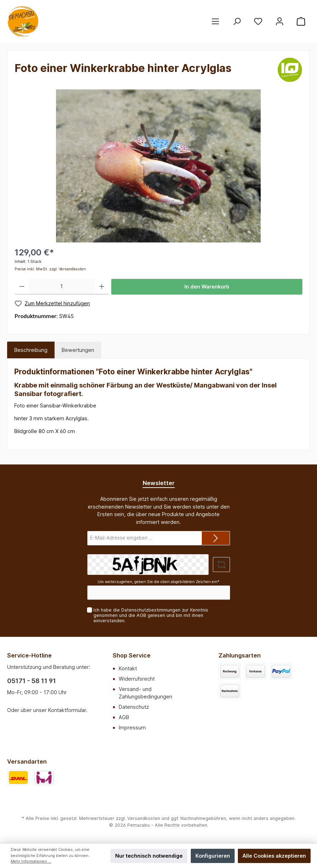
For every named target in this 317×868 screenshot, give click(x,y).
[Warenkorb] (301, 22)
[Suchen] (237, 22)
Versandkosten (144, 818)
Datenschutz (134, 707)
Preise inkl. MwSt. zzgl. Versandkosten (50, 269)
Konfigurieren (213, 856)
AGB (141, 615)
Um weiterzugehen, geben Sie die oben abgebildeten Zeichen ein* (158, 582)
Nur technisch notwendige (149, 856)
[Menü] (215, 22)
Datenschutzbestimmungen (151, 610)
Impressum (132, 727)
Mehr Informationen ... (31, 861)
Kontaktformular (67, 710)
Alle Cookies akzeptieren (274, 856)
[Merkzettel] (258, 22)
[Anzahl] (62, 287)
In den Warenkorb (207, 287)
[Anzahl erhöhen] (102, 287)
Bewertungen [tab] (78, 350)
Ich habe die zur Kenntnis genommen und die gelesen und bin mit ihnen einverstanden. (151, 615)
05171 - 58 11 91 (32, 681)
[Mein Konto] (280, 22)
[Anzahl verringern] (22, 287)
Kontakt (128, 668)
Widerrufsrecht (137, 679)
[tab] (31, 350)
